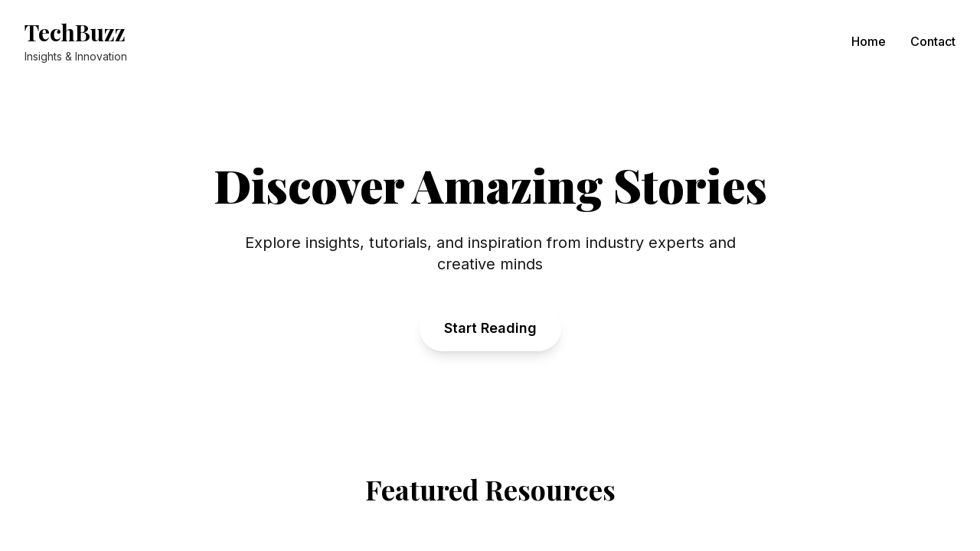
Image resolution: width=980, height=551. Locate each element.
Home (869, 41)
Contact (933, 41)
